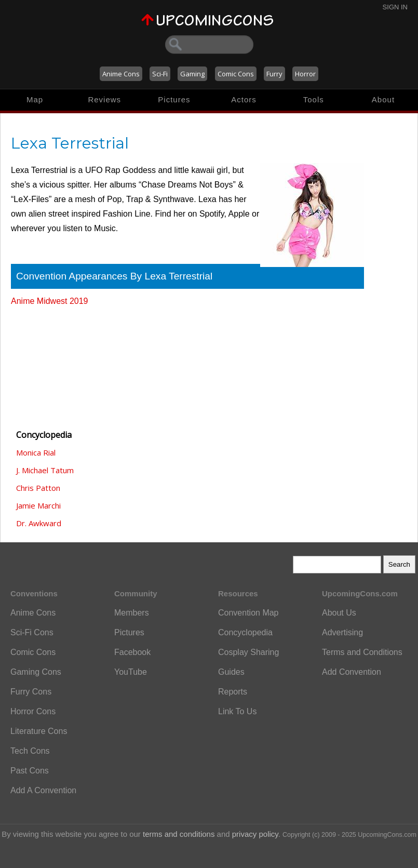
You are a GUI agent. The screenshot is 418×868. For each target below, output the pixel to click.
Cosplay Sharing (248, 652)
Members (132, 613)
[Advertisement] (63, 363)
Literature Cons (39, 731)
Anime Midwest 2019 (50, 301)
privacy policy (255, 834)
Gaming (192, 74)
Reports (233, 692)
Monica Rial (36, 452)
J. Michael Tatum (45, 470)
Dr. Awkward (39, 523)
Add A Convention (43, 790)
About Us (339, 613)
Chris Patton (38, 488)
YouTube (131, 672)
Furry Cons (31, 692)
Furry (274, 74)
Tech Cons (30, 751)
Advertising (342, 632)
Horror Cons (33, 711)
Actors (244, 99)
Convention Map (248, 613)
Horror (305, 74)
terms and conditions (179, 834)
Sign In (395, 7)
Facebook (132, 652)
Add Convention (352, 672)
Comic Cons (236, 74)
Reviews (104, 99)
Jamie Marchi (38, 505)
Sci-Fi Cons (32, 632)
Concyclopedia (245, 632)
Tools (314, 99)
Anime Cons (121, 74)
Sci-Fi (160, 74)
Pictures (174, 99)
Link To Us (237, 711)
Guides (231, 672)
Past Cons (30, 771)
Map (35, 99)
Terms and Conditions (362, 652)
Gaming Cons (36, 672)
